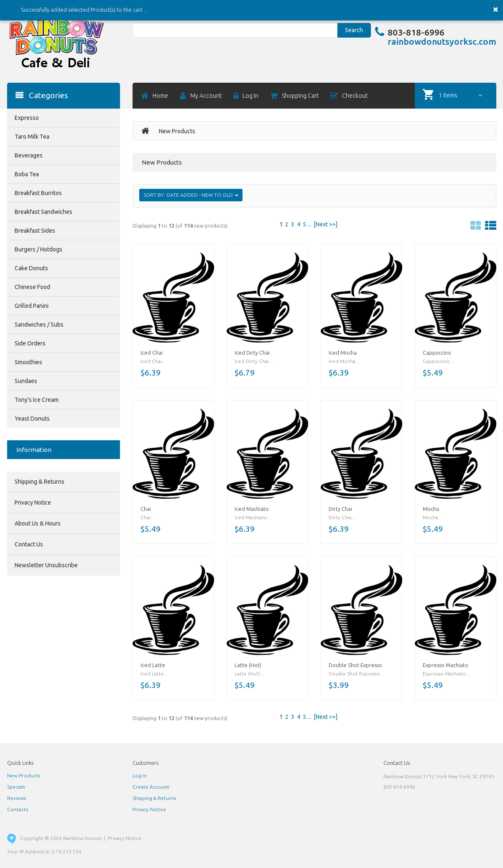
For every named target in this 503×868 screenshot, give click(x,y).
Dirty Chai (340, 509)
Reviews (17, 798)
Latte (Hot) (248, 665)
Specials (16, 787)
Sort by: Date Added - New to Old (191, 195)
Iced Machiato (252, 509)
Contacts (18, 809)
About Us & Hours (38, 523)
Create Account (151, 787)
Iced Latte (153, 665)
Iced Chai (152, 353)
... (309, 224)
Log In (140, 775)
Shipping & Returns (40, 482)
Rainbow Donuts (82, 838)
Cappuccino (437, 353)
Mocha (431, 509)
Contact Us (29, 544)
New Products (24, 775)
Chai (146, 509)
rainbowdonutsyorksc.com (442, 41)
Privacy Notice (33, 503)
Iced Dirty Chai (252, 353)
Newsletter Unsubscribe (46, 565)
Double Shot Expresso (355, 665)
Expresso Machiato (446, 665)
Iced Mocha (343, 353)
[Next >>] (326, 224)
